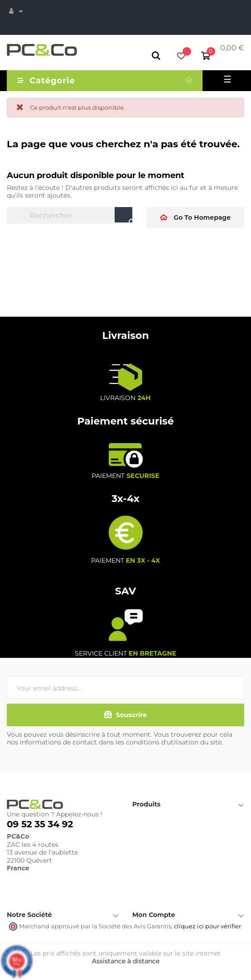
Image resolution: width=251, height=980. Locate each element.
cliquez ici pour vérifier (208, 926)
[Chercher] (70, 216)
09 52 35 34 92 (40, 824)
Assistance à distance (126, 961)
